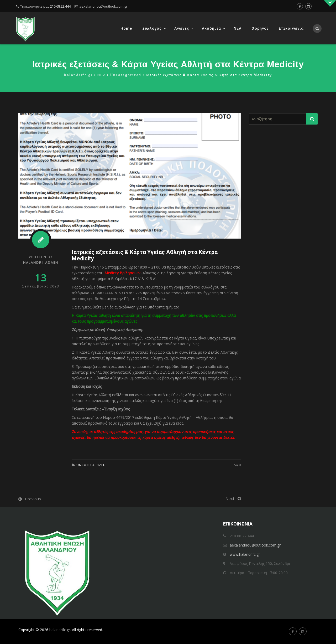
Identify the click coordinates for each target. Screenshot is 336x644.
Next (230, 498)
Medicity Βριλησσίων (122, 273)
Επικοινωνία (291, 28)
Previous (33, 499)
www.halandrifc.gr (245, 554)
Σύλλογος (152, 28)
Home (126, 28)
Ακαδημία (211, 28)
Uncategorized (91, 465)
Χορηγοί (260, 28)
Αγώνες (182, 28)
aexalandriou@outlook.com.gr (103, 6)
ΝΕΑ (238, 28)
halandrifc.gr (60, 630)
